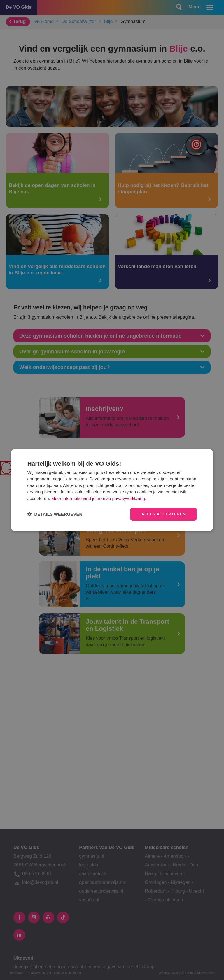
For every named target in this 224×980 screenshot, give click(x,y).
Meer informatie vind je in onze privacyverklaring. (99, 498)
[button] (55, 514)
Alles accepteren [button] (163, 514)
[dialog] (112, 490)
